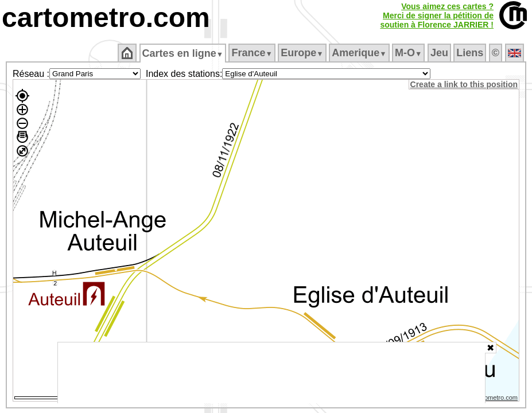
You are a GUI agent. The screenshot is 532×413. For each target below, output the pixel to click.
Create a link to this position (465, 84)
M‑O (409, 53)
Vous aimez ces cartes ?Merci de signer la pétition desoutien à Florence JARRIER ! (437, 15)
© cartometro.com (494, 399)
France (253, 53)
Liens (471, 53)
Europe (303, 53)
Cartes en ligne (183, 53)
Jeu (440, 53)
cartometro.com (106, 17)
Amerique (360, 53)
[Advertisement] (271, 373)
